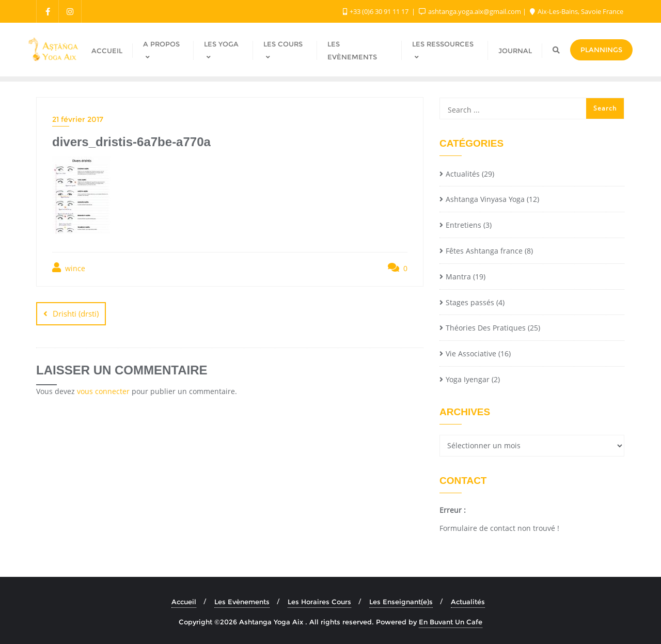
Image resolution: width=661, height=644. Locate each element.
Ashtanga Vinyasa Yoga (485, 199)
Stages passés (470, 302)
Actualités (463, 174)
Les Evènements (242, 602)
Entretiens (463, 225)
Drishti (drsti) (76, 313)
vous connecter (103, 391)
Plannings (601, 50)
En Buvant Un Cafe (451, 622)
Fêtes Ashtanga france (484, 251)
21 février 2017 (78, 119)
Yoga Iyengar (468, 379)
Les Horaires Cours (319, 602)
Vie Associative (471, 354)
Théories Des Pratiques (486, 328)
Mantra (458, 277)
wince (69, 268)
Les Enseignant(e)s (401, 602)
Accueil (184, 602)
